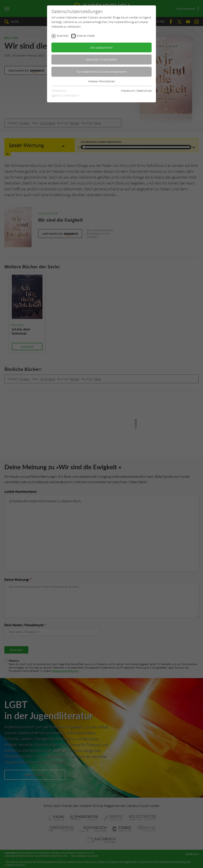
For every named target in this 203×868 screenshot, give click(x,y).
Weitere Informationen (101, 81)
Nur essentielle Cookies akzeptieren (102, 71)
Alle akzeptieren (101, 47)
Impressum (128, 91)
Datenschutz (144, 91)
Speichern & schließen (101, 59)
